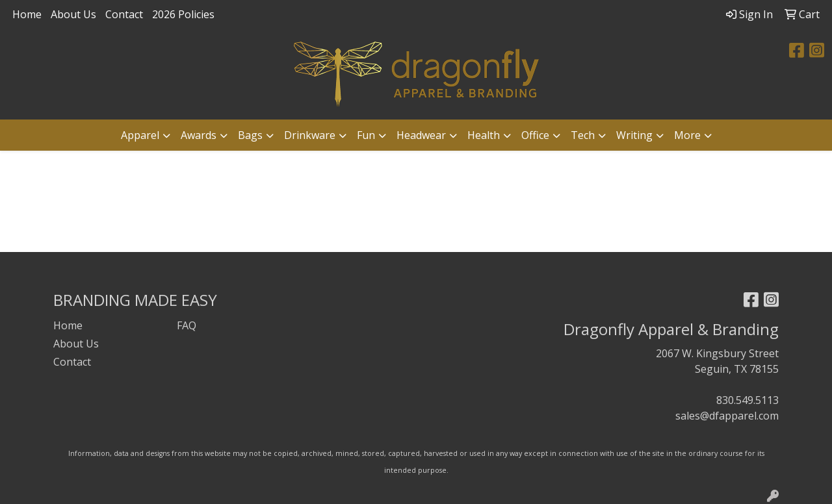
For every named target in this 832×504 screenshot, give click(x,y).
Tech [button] (583, 135)
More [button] (687, 135)
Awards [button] (199, 135)
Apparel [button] (140, 135)
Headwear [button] (421, 135)
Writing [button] (634, 135)
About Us (73, 14)
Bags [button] (250, 135)
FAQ (187, 325)
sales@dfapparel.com (727, 416)
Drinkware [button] (310, 135)
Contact (124, 14)
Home (27, 14)
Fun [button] (366, 135)
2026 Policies (183, 14)
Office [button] (535, 135)
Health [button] (484, 135)
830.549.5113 (747, 400)
